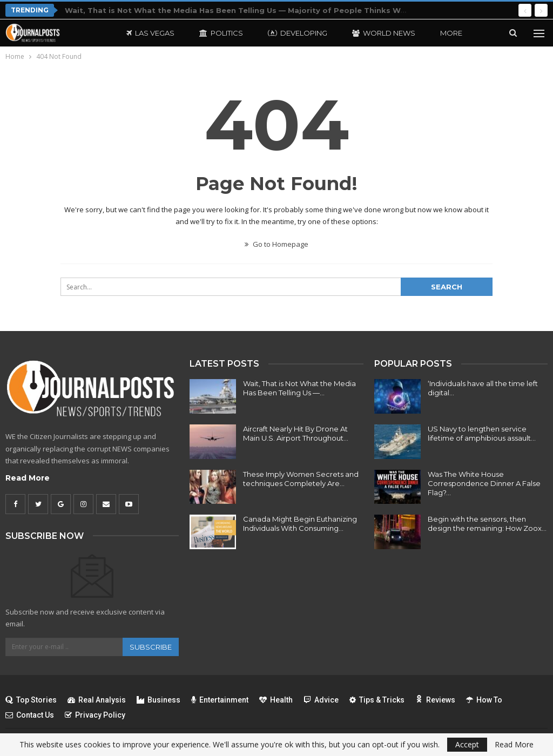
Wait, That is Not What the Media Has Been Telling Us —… (299, 388)
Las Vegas (150, 33)
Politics (221, 33)
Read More (28, 478)
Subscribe (151, 647)
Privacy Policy (95, 715)
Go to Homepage (276, 244)
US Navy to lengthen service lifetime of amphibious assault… (482, 433)
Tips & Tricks (377, 700)
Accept (467, 744)
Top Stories (31, 700)
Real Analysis (97, 700)
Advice (321, 700)
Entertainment (220, 700)
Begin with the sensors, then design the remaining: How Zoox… (487, 524)
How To (484, 700)
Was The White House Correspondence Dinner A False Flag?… (484, 483)
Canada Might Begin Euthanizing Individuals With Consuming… (300, 524)
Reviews (435, 700)
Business (159, 700)
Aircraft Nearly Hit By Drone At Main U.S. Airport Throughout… (296, 433)
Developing (298, 33)
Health (276, 700)
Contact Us (30, 715)
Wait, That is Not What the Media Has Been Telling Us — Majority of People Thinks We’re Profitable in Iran (274, 10)
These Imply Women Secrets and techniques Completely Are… (301, 479)
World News (384, 33)
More (451, 33)
